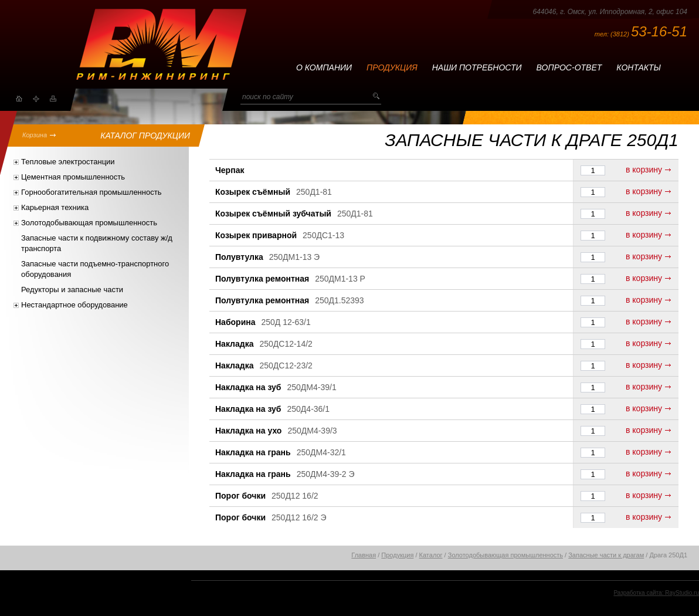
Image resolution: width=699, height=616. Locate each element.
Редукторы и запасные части (72, 290)
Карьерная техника (55, 207)
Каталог (431, 555)
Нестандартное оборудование (74, 305)
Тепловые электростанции (68, 162)
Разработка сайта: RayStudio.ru (656, 593)
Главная (364, 555)
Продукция (392, 67)
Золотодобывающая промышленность (89, 223)
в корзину (644, 170)
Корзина (35, 135)
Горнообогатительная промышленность (91, 192)
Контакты (639, 67)
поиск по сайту (268, 97)
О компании (324, 67)
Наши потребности (477, 67)
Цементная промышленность (73, 177)
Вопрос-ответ (569, 67)
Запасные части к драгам (606, 555)
